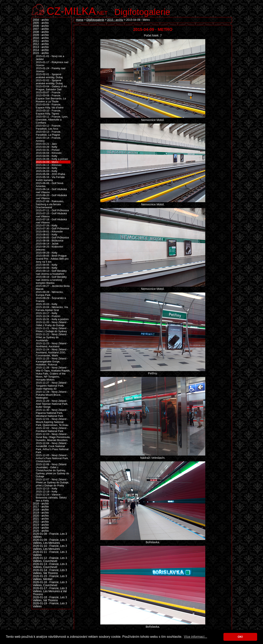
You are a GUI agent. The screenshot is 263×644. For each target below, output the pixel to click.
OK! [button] (240, 637)
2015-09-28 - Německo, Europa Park (50, 293)
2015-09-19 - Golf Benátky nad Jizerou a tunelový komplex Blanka (51, 280)
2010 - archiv (41, 38)
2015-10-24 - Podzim (48, 316)
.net (77, 11)
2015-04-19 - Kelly (47, 168)
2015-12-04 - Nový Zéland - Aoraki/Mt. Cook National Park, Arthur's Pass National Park (52, 448)
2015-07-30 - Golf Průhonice (52, 228)
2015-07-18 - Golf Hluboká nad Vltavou (51, 221)
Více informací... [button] (196, 637)
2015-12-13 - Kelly (47, 488)
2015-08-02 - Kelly (47, 235)
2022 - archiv (41, 522)
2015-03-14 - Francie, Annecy (49, 139)
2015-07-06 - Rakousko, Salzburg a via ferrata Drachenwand (50, 204)
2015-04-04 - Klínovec (49, 153)
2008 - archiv (41, 32)
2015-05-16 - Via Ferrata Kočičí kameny (50, 179)
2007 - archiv (41, 29)
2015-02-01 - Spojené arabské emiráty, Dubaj (49, 76)
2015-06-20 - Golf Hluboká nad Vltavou (51, 197)
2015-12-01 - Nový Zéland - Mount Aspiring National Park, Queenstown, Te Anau (52, 422)
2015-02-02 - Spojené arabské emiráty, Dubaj (49, 82)
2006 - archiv (41, 26)
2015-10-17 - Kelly (47, 313)
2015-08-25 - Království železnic (50, 248)
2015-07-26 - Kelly (47, 225)
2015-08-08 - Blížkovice (50, 241)
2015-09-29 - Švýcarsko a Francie (51, 300)
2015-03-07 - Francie (48, 92)
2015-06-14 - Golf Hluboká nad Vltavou (51, 191)
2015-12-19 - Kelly (47, 492)
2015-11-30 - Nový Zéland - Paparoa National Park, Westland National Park (52, 413)
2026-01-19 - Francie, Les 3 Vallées (50, 605)
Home (80, 20)
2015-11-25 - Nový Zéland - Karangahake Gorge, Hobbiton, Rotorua (52, 362)
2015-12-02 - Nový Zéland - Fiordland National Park (52, 430)
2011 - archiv (41, 41)
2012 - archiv (41, 44)
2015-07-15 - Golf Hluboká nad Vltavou (51, 215)
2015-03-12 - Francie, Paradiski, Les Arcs (49, 127)
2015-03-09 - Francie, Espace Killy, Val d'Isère (50, 106)
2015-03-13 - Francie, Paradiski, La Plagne (49, 133)
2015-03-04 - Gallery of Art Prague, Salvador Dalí (51, 88)
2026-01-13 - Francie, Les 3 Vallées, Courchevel (50, 566)
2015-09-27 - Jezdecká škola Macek (53, 287)
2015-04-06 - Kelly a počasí (52, 159)
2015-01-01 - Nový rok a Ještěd (50, 58)
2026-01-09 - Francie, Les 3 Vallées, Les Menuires (50, 541)
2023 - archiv (41, 525)
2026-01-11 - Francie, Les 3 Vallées (50, 553)
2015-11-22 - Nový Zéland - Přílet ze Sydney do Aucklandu (52, 337)
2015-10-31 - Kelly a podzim (52, 319)
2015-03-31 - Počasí (48, 150)
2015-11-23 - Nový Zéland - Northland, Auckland (52, 345)
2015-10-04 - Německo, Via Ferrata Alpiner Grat (52, 309)
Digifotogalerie (142, 12)
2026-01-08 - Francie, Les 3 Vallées (50, 535)
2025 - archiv (41, 531)
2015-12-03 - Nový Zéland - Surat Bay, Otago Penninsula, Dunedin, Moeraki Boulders (53, 437)
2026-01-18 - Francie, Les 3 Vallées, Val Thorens (50, 599)
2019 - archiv (41, 513)
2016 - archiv (41, 504)
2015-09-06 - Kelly (47, 268)
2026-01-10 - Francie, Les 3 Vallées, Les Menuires (50, 547)
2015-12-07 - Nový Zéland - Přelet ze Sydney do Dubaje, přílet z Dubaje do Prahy (53, 482)
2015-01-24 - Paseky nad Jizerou (51, 70)
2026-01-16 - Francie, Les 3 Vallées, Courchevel (50, 584)
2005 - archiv (41, 23)
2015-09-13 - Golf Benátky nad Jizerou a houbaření (51, 272)
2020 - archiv (41, 516)
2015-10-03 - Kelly (47, 304)
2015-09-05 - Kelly (47, 265)
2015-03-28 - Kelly (47, 147)
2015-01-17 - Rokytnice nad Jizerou (52, 64)
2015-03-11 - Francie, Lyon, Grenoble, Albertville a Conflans (52, 120)
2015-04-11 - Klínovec (49, 165)
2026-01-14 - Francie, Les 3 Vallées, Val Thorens (50, 572)
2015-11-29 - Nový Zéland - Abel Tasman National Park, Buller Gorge (52, 404)
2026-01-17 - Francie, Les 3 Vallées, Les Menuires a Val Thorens (50, 591)
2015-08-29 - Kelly (47, 253)
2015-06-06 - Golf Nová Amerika (50, 185)
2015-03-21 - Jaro (46, 144)
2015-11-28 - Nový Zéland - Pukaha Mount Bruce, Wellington (52, 395)
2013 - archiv (41, 47)
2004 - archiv (41, 20)
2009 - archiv (41, 35)
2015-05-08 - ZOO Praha (51, 174)
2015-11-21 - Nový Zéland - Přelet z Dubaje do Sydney (52, 330)
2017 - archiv (41, 507)
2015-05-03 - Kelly (47, 171)
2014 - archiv (41, 50)
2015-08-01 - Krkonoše (49, 231)
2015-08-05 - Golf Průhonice (52, 238)
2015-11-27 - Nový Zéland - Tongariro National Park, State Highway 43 (52, 386)
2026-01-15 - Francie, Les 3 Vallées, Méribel (50, 578)
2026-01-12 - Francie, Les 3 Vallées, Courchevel (50, 560)
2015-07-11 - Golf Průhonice (52, 210)
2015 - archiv (115, 20)
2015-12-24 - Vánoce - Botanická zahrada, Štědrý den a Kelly (51, 498)
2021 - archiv (41, 519)
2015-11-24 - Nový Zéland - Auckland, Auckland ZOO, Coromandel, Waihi (52, 352)
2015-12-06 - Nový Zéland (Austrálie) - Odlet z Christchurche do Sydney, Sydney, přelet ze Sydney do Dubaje (53, 470)
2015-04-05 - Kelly (47, 156)
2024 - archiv (41, 528)
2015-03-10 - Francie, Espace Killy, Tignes (49, 112)
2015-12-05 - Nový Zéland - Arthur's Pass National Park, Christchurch (52, 458)
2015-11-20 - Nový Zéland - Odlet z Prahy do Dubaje (52, 324)
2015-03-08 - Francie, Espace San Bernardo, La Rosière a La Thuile (51, 98)
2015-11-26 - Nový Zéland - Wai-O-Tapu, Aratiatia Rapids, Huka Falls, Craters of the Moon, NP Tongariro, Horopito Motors (53, 374)
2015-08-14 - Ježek (47, 244)
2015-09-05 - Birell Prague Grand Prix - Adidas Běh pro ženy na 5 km (52, 259)
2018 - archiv (41, 510)
